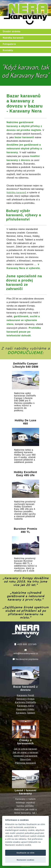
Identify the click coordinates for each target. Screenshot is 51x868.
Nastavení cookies (26, 860)
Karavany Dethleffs (26, 702)
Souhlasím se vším (26, 853)
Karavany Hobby (25, 709)
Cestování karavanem (26, 756)
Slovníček (25, 759)
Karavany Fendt (26, 695)
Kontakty (8, 50)
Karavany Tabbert (26, 713)
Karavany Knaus (26, 699)
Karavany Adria (26, 706)
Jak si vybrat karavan (26, 749)
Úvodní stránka (12, 31)
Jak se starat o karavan (25, 752)
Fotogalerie (9, 44)
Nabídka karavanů (13, 38)
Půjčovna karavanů (26, 763)
